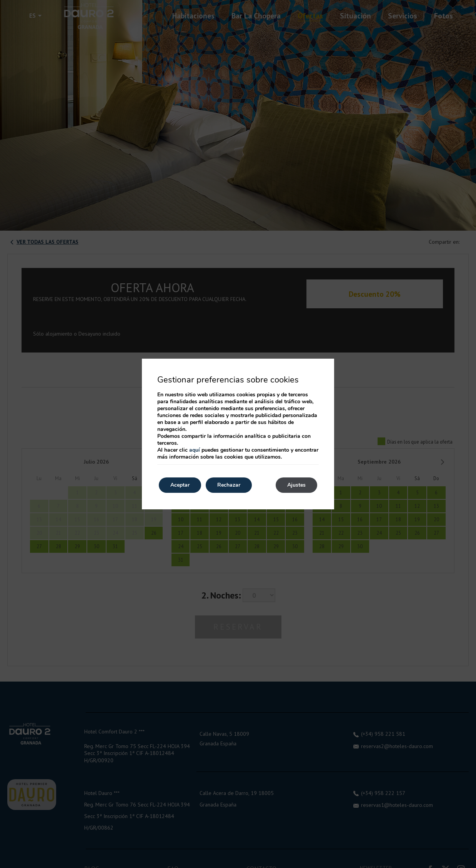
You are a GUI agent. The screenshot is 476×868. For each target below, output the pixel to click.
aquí (195, 450)
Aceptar (180, 485)
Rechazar (229, 485)
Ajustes (296, 485)
